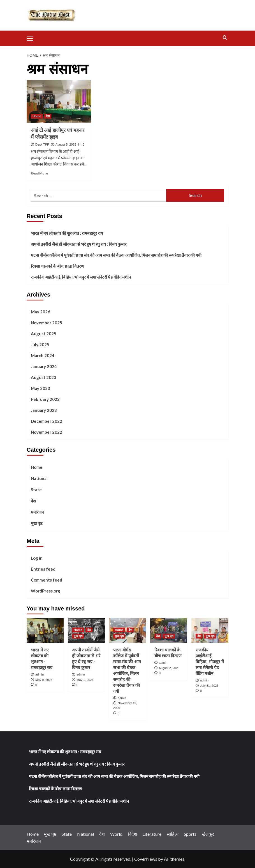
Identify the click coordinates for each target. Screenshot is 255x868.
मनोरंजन (37, 512)
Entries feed (43, 569)
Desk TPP (42, 144)
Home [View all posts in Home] (37, 116)
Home (37, 467)
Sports (190, 834)
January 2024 (44, 366)
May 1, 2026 (85, 680)
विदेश (132, 834)
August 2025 (44, 334)
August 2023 (44, 377)
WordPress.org (46, 591)
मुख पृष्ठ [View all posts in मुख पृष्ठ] (78, 636)
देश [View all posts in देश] (48, 116)
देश (33, 501)
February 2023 (45, 399)
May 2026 (40, 312)
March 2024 (43, 355)
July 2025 (40, 345)
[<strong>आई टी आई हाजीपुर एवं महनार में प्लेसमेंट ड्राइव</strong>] (59, 101)
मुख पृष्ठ (37, 523)
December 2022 (47, 421)
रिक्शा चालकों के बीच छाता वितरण (57, 266)
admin (40, 674)
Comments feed (47, 580)
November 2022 (47, 432)
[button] (32, 38)
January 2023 (44, 410)
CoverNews (146, 859)
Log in (37, 558)
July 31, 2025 (209, 686)
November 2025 (47, 323)
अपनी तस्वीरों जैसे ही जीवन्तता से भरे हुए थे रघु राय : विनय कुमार (79, 244)
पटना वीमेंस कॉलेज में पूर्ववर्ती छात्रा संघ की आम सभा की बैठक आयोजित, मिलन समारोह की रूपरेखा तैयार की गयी (116, 255)
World (116, 834)
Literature (152, 834)
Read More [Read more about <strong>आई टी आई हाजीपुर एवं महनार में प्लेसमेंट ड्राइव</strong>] (39, 173)
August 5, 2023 (66, 144)
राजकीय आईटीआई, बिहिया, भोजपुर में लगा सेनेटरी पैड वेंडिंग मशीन (81, 277)
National (39, 478)
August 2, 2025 (169, 668)
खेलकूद (208, 834)
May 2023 (40, 388)
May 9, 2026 (44, 680)
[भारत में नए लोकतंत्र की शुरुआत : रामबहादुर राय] (45, 630)
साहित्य (173, 834)
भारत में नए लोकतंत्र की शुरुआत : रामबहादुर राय (67, 233)
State (36, 490)
